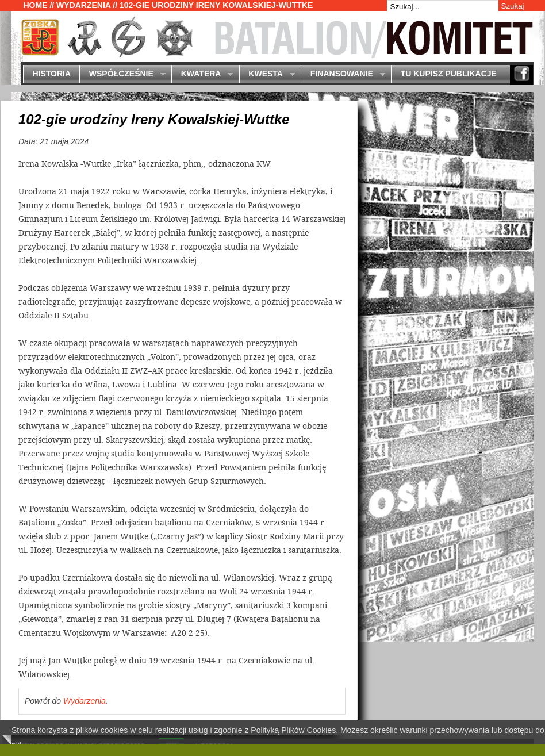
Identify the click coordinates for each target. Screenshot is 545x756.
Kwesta (267, 74)
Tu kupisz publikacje (449, 74)
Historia (51, 74)
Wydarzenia (83, 5)
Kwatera (202, 74)
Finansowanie (343, 74)
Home (36, 5)
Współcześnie (122, 74)
